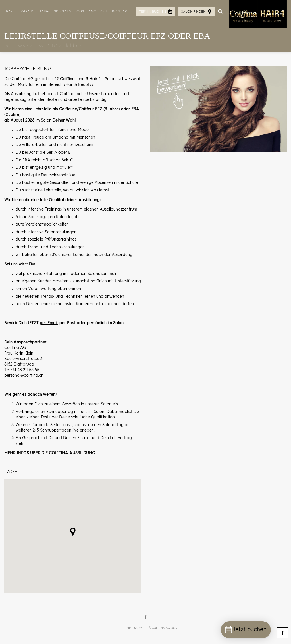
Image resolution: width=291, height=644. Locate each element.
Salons (27, 12)
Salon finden (193, 12)
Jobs (79, 12)
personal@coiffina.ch (24, 376)
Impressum (134, 628)
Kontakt (120, 12)
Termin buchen (152, 12)
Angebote (98, 12)
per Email (49, 323)
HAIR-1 (44, 12)
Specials (62, 12)
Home (10, 12)
